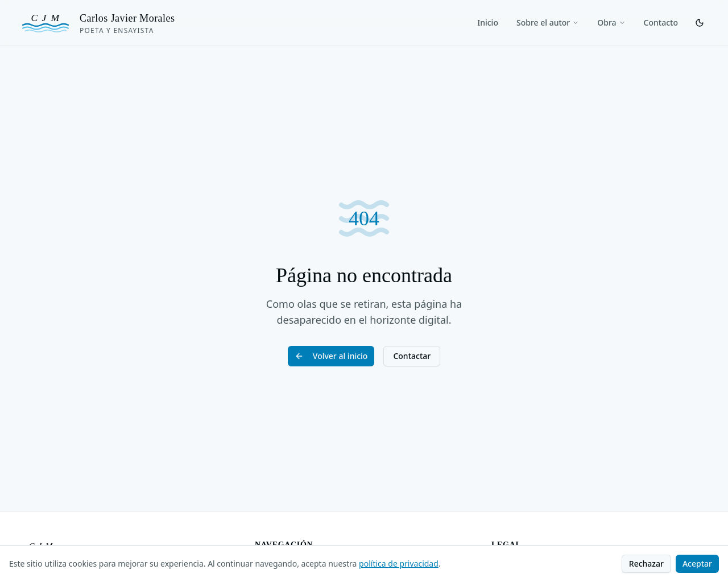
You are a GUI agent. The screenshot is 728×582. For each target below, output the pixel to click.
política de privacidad (399, 564)
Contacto (661, 22)
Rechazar (646, 564)
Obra (611, 22)
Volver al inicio (331, 356)
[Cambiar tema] (700, 23)
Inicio (488, 22)
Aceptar (697, 564)
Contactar (412, 356)
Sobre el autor (548, 22)
